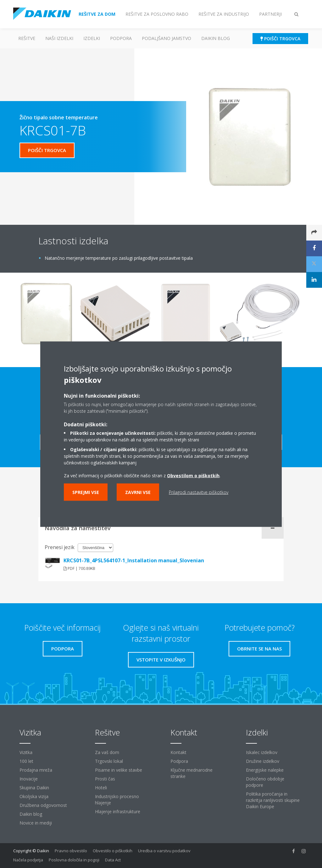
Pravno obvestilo (71, 851)
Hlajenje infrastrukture (118, 811)
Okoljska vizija (34, 796)
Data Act (113, 860)
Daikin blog (216, 38)
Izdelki (92, 38)
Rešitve (27, 38)
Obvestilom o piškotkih (193, 475)
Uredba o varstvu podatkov (164, 851)
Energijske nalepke (265, 770)
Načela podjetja (28, 860)
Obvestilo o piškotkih (113, 851)
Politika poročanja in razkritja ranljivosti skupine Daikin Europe (273, 800)
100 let (26, 761)
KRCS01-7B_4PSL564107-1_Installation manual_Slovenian (134, 560)
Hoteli (101, 788)
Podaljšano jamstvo (167, 38)
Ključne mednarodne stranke (192, 773)
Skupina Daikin (34, 788)
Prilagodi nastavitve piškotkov (199, 492)
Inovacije (29, 779)
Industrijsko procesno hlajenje (117, 800)
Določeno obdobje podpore (265, 782)
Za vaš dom (107, 752)
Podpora (121, 38)
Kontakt (178, 752)
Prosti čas (105, 779)
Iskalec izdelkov (262, 752)
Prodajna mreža (36, 770)
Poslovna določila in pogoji (74, 860)
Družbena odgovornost (43, 805)
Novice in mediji (36, 823)
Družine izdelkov (263, 761)
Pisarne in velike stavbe (119, 770)
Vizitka (26, 752)
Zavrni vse (138, 492)
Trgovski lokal (109, 761)
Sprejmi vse (86, 492)
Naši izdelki (59, 38)
